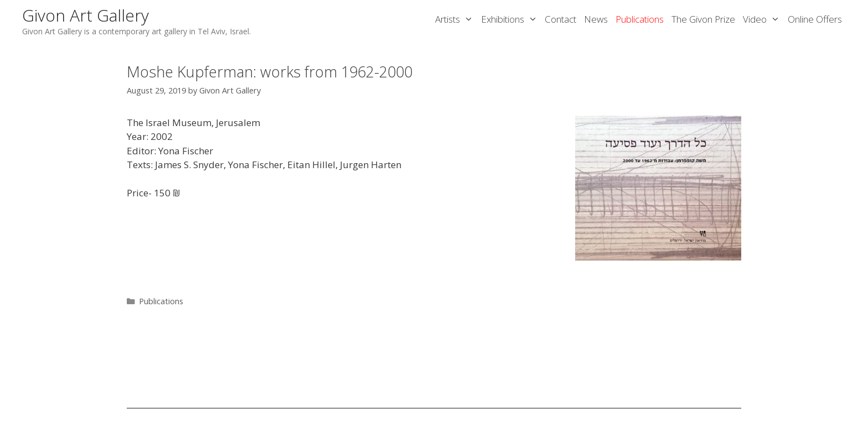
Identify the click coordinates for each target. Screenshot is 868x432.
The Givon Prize (703, 19)
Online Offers (815, 19)
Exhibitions (511, 19)
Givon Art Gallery (86, 15)
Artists (456, 19)
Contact (560, 19)
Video (763, 19)
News (596, 19)
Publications (640, 19)
